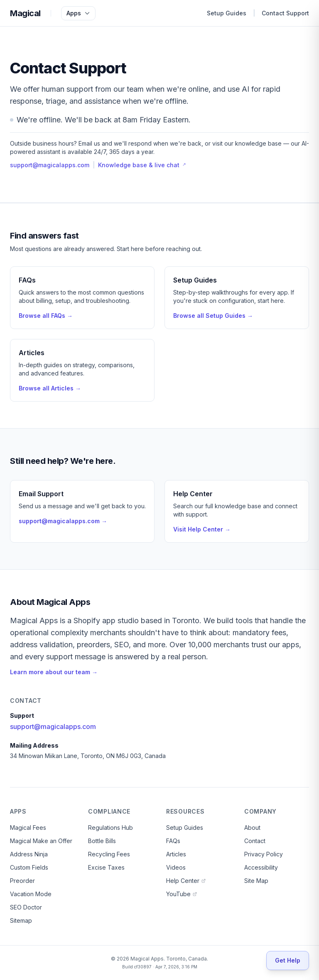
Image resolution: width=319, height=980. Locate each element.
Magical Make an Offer (41, 841)
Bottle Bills (102, 841)
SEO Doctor (26, 907)
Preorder (22, 881)
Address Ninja (29, 854)
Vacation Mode (31, 894)
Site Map (256, 881)
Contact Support (285, 13)
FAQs (173, 841)
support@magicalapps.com (50, 165)
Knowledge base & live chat (142, 165)
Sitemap (21, 920)
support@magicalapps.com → (63, 521)
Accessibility (261, 867)
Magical (25, 13)
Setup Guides (227, 13)
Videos (176, 867)
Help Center (186, 881)
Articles (176, 854)
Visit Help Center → (202, 529)
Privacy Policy (264, 854)
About (252, 828)
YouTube (182, 894)
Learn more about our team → (54, 672)
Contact (255, 841)
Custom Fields (29, 867)
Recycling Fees (109, 854)
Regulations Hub (110, 828)
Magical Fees (28, 828)
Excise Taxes (106, 867)
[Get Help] (288, 960)
